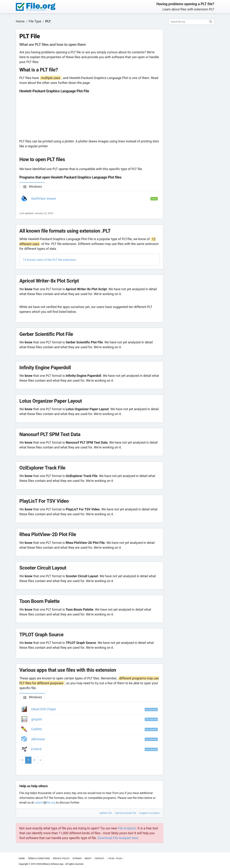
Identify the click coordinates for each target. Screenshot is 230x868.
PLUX (119, 858)
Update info (106, 813)
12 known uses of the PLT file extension (50, 260)
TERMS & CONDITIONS (39, 858)
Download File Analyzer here (118, 838)
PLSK (111, 858)
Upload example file (126, 813)
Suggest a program (149, 813)
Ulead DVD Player (44, 709)
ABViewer (38, 739)
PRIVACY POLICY (61, 858)
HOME (22, 858)
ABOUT (88, 858)
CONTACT (99, 858)
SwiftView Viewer (44, 199)
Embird (36, 749)
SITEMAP (77, 858)
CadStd (36, 729)
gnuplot (37, 719)
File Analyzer (127, 828)
